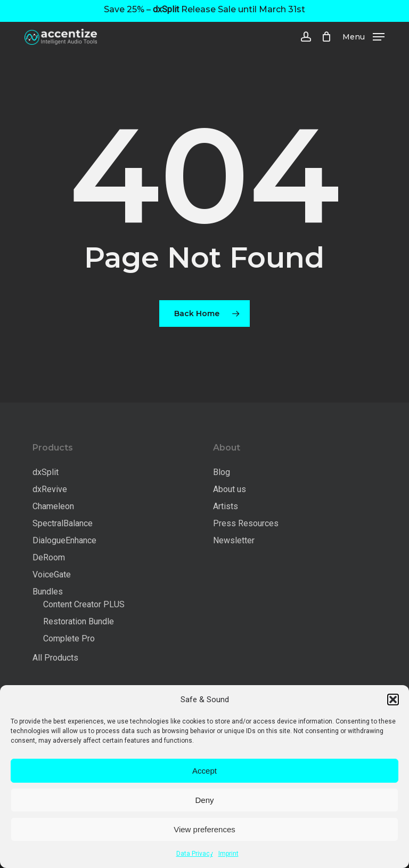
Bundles (48, 592)
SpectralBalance (63, 523)
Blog (222, 472)
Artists (226, 506)
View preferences (204, 829)
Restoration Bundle (79, 621)
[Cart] (327, 37)
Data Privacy (195, 854)
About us (230, 489)
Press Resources (246, 523)
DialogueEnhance (64, 540)
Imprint (228, 854)
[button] (393, 700)
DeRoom (49, 557)
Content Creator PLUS (84, 604)
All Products (55, 658)
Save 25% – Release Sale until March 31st (204, 9)
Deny (204, 800)
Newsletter (234, 540)
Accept (204, 771)
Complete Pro (69, 638)
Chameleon (53, 506)
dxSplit (46, 472)
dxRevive (50, 489)
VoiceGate (52, 574)
